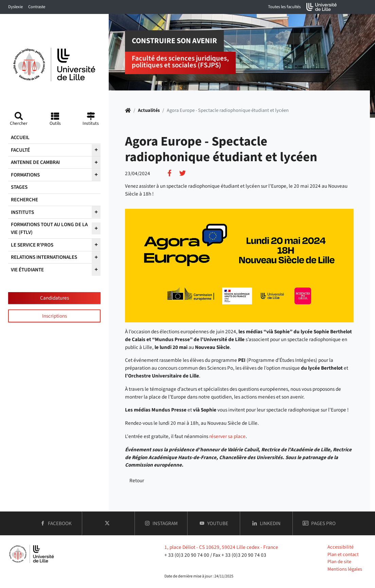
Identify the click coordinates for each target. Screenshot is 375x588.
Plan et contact (343, 555)
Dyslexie (15, 7)
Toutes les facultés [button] (284, 7)
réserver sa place (227, 436)
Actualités (149, 110)
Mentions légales (345, 569)
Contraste (37, 7)
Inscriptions (55, 316)
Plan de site (339, 562)
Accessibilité (341, 547)
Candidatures (55, 298)
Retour (137, 481)
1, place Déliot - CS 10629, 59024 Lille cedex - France (221, 547)
